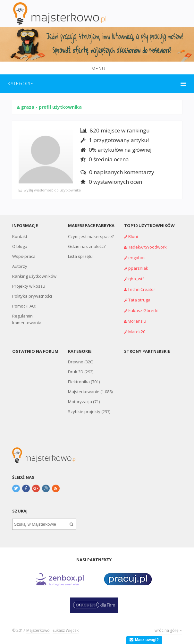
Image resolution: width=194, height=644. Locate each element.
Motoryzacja (80, 402)
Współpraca (24, 256)
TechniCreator (141, 289)
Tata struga (139, 300)
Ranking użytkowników (34, 276)
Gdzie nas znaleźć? (87, 246)
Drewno (76, 362)
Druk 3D (76, 372)
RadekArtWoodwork (147, 247)
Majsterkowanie (84, 392)
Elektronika (79, 382)
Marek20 (137, 332)
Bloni (133, 236)
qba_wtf (136, 279)
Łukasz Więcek (66, 630)
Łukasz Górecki (143, 310)
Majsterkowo (38, 630)
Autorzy (20, 266)
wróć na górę (168, 630)
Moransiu (137, 321)
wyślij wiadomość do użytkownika (52, 190)
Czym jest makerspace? (91, 236)
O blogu (20, 246)
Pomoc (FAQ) (24, 306)
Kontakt (20, 236)
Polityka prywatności (32, 296)
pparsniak (138, 268)
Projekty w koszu (29, 286)
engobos (137, 258)
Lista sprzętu (80, 256)
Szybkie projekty (84, 411)
